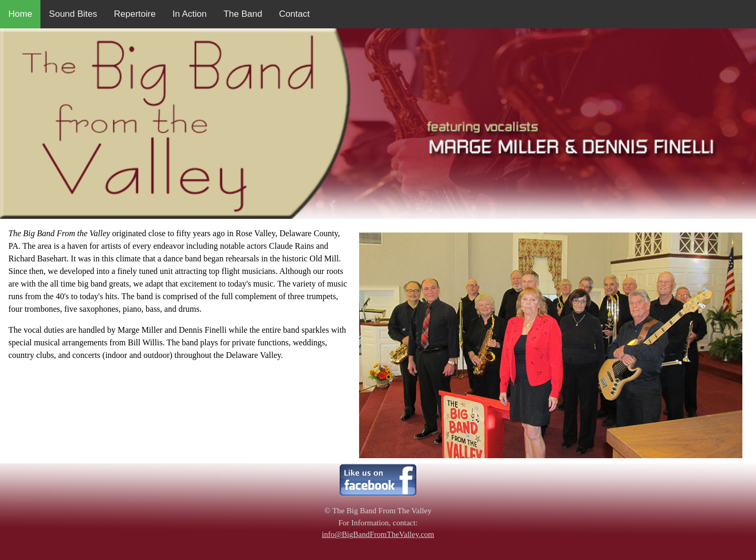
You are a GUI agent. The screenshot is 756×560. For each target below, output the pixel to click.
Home (20, 14)
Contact (294, 14)
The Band (243, 14)
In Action (189, 14)
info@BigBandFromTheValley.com (378, 534)
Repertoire (135, 14)
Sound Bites (73, 14)
